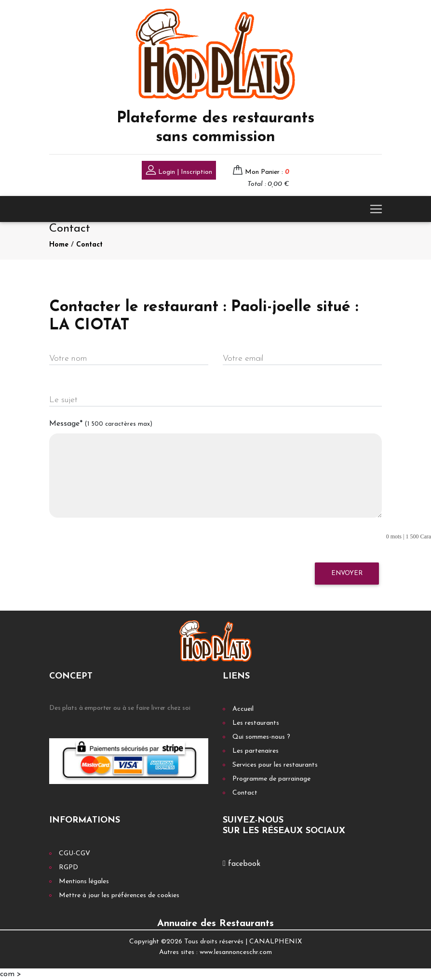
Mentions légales (84, 882)
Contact (89, 245)
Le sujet (63, 400)
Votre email (243, 359)
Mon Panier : (267, 172)
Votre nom (68, 359)
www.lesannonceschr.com (236, 952)
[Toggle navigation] (376, 209)
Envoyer (347, 573)
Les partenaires (256, 751)
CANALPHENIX (276, 942)
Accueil (243, 709)
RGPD (68, 868)
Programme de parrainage (271, 779)
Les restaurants (256, 723)
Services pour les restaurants (275, 765)
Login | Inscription (179, 171)
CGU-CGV (74, 854)
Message (101, 424)
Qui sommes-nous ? (261, 737)
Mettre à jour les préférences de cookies (119, 895)
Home (59, 245)
